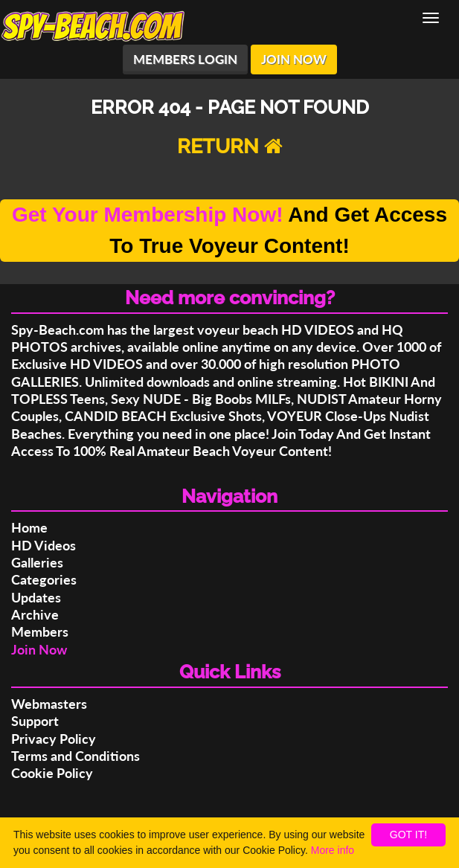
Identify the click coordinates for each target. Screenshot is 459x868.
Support (35, 721)
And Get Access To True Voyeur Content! (229, 230)
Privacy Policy (54, 739)
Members (40, 631)
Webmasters (49, 704)
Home (29, 527)
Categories (44, 579)
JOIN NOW (294, 59)
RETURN (230, 146)
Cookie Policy (52, 773)
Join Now (39, 649)
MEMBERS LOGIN (185, 59)
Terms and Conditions (76, 756)
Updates (36, 597)
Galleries (37, 562)
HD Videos (44, 545)
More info (333, 850)
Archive (35, 614)
